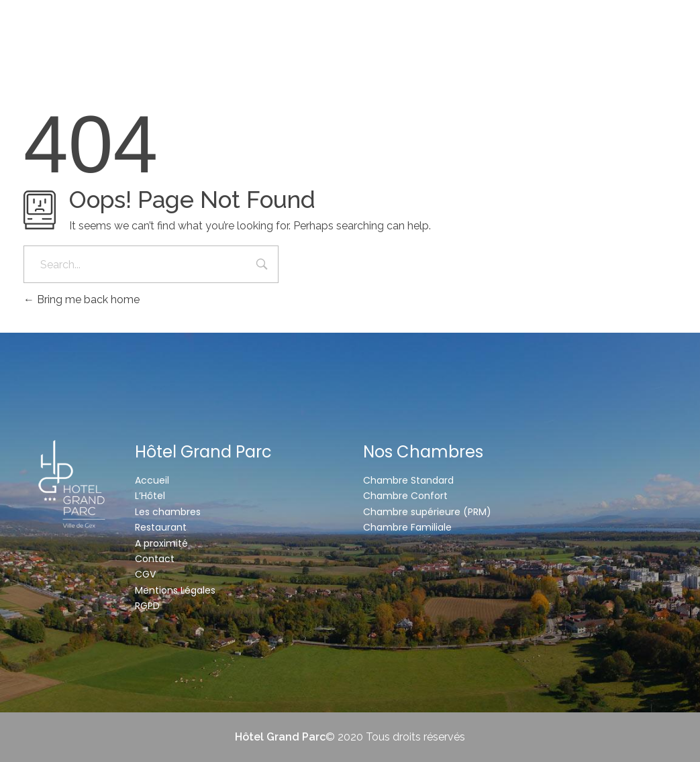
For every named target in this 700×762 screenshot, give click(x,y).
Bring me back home (82, 300)
